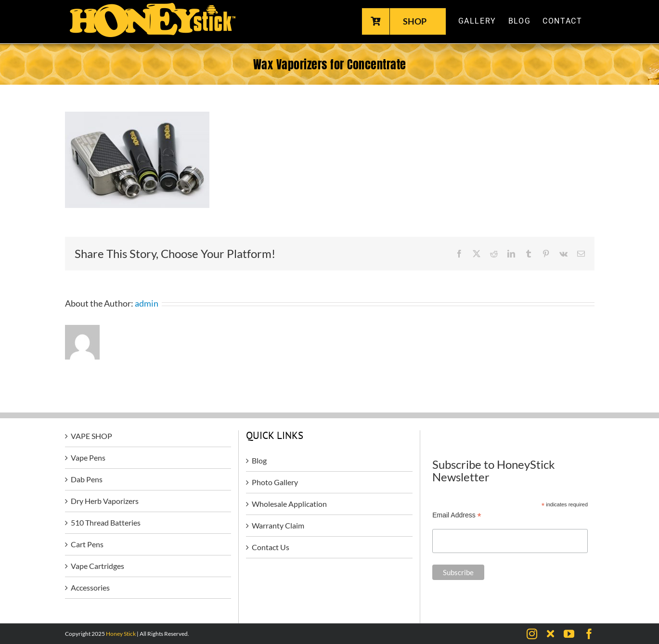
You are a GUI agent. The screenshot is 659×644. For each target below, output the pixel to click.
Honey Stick (121, 634)
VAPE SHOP (91, 436)
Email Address (457, 515)
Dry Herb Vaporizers (105, 501)
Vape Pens (88, 457)
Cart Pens (87, 544)
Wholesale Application (289, 504)
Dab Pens (87, 479)
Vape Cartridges (97, 566)
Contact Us (271, 547)
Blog (259, 460)
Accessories (90, 587)
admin (147, 303)
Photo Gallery (275, 482)
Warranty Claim (278, 525)
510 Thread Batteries (106, 522)
